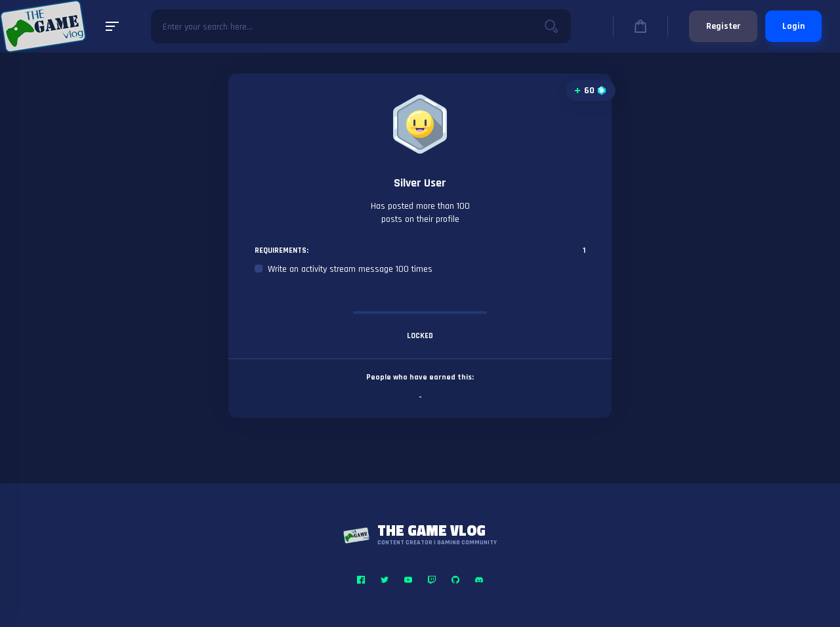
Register (723, 26)
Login (793, 26)
